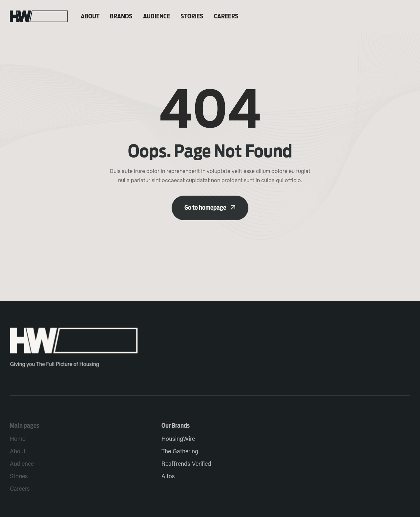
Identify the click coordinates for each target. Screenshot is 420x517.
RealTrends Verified (186, 464)
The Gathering (180, 452)
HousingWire (178, 439)
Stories (192, 16)
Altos (168, 477)
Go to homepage (210, 211)
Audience (157, 16)
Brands (121, 16)
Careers (226, 16)
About (90, 16)
